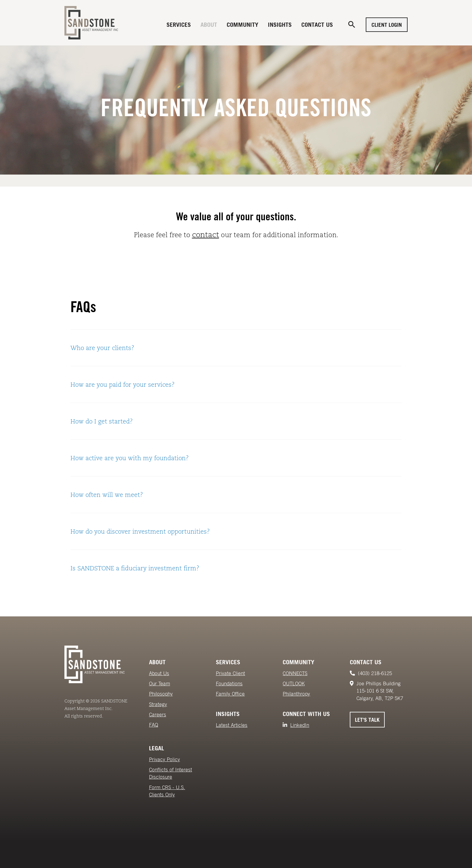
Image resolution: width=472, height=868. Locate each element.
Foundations (229, 684)
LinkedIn (300, 725)
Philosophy (161, 694)
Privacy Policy (165, 759)
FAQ (154, 725)
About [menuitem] (209, 25)
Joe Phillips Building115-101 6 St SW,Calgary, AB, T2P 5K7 (380, 691)
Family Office (230, 694)
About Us (159, 673)
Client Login (387, 25)
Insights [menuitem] (280, 25)
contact (206, 234)
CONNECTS (295, 673)
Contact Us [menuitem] (317, 25)
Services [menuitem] (179, 25)
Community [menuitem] (242, 25)
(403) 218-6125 (375, 673)
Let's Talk (367, 720)
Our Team (160, 684)
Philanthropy (296, 694)
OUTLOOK (294, 684)
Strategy (158, 704)
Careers (158, 715)
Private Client (230, 673)
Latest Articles (232, 725)
